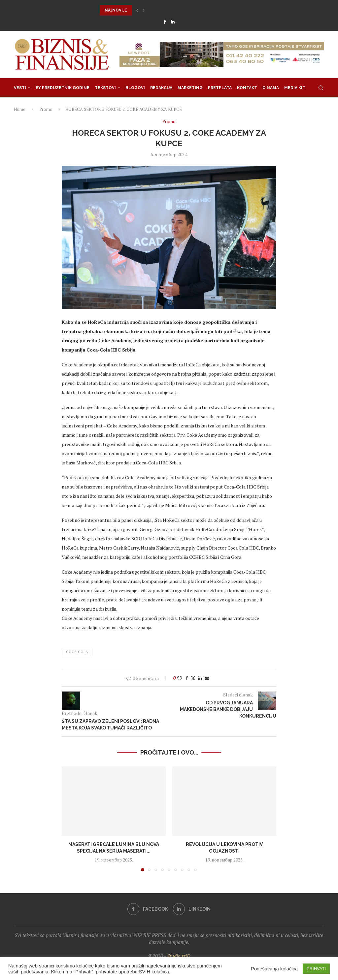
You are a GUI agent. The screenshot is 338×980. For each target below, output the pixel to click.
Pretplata (220, 88)
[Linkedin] (173, 22)
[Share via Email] (207, 678)
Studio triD (179, 956)
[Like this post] (180, 678)
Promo (46, 109)
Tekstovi (105, 88)
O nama (271, 88)
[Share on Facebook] (187, 678)
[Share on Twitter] (193, 678)
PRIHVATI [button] (316, 969)
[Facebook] (165, 22)
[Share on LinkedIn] (200, 678)
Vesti (20, 88)
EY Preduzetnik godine (63, 88)
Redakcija (161, 88)
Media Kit (295, 88)
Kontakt (247, 88)
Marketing (190, 88)
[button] (137, 10)
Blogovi (135, 88)
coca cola (77, 652)
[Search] (321, 88)
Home (20, 109)
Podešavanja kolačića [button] (274, 969)
